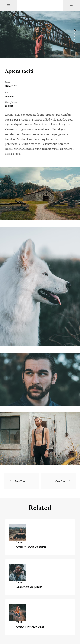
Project (9, 106)
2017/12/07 (11, 86)
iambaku (10, 96)
